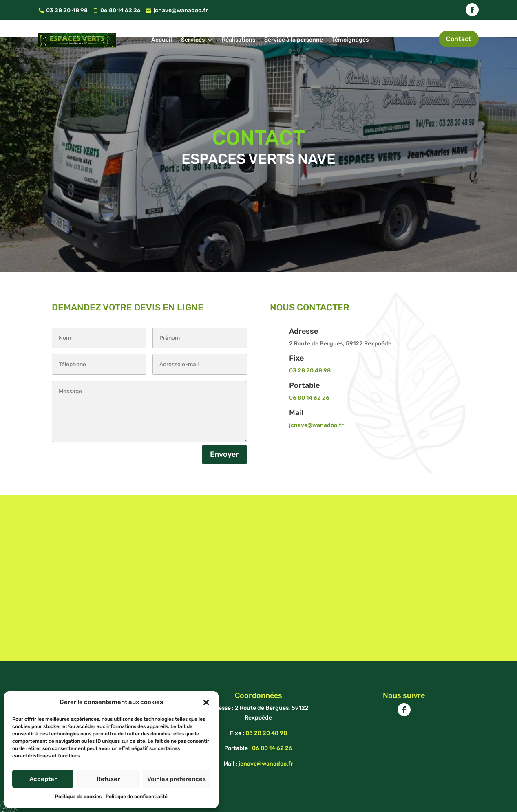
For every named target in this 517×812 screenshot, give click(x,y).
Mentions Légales (256, 796)
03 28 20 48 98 (310, 352)
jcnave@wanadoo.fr (316, 406)
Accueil (162, 40)
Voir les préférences (177, 779)
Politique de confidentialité (137, 797)
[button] (206, 702)
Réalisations (239, 40)
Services (193, 40)
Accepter (43, 779)
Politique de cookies (78, 797)
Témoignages (350, 40)
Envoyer (224, 436)
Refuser (108, 779)
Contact (459, 39)
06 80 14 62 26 (309, 379)
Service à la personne (294, 40)
